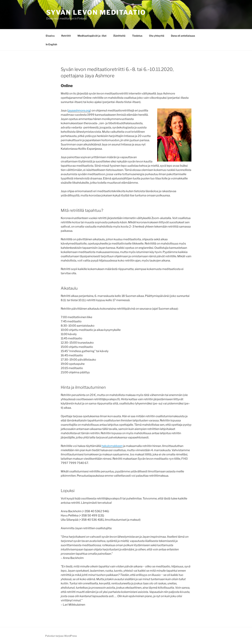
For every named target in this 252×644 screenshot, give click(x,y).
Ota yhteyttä (157, 36)
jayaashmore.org (79, 110)
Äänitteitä (119, 36)
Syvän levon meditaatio (96, 12)
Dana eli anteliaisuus (183, 36)
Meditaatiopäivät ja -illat (92, 36)
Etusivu (50, 36)
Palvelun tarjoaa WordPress (61, 636)
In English (51, 44)
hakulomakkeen (112, 446)
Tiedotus (137, 36)
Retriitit (66, 36)
